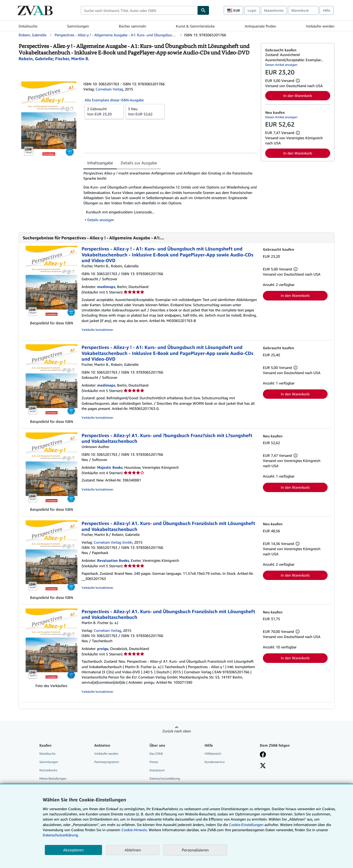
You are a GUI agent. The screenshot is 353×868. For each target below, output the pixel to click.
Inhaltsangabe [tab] (100, 163)
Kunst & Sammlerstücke (195, 26)
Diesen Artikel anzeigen (281, 65)
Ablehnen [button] (133, 850)
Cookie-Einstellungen (246, 825)
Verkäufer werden (320, 26)
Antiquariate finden (260, 26)
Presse (154, 762)
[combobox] (139, 10)
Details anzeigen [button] (101, 220)
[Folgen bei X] (263, 766)
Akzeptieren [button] (73, 850)
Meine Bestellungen (53, 778)
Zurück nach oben (177, 731)
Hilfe (327, 10)
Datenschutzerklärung (165, 778)
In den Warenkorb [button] (298, 96)
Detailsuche (28, 26)
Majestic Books (110, 467)
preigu (103, 649)
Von (104, 111)
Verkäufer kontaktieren (97, 330)
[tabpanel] (170, 197)
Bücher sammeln (132, 26)
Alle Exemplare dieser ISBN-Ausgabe (114, 100)
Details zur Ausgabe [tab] (139, 163)
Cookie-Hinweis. (135, 830)
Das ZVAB (156, 754)
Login (252, 10)
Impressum (157, 770)
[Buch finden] (203, 10)
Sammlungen (78, 26)
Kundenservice (215, 762)
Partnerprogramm (107, 762)
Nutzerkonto (274, 10)
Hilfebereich (213, 754)
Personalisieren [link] (195, 850)
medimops (106, 287)
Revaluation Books (113, 560)
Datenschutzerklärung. (61, 835)
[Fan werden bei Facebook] (263, 755)
